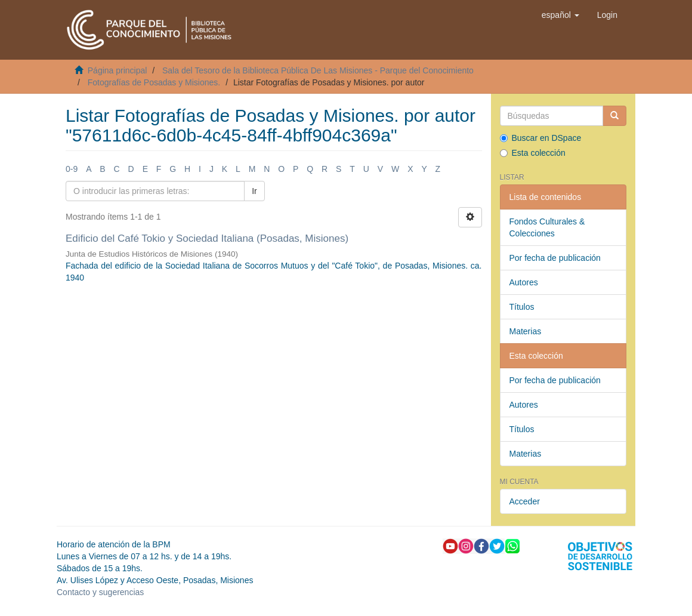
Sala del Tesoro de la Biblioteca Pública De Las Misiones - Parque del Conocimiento (318, 70)
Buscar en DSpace (541, 138)
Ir (254, 191)
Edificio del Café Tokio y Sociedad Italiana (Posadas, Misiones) (207, 238)
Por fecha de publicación (555, 258)
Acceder (525, 501)
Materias (526, 331)
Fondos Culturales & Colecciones (547, 227)
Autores (524, 282)
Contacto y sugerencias (100, 592)
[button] (560, 15)
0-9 (72, 169)
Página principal (118, 70)
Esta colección (533, 153)
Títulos (522, 307)
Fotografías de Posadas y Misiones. (154, 82)
